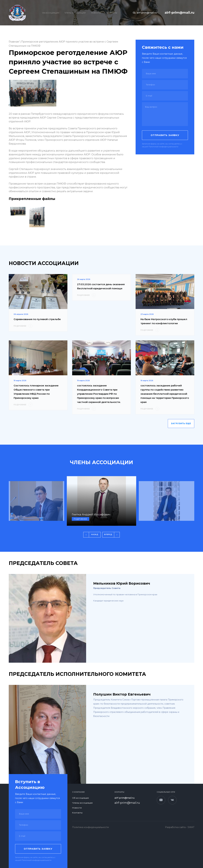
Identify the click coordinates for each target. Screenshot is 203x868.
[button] (92, 535)
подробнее (80, 519)
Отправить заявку (165, 135)
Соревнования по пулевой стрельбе (37, 319)
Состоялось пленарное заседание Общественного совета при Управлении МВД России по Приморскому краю (36, 392)
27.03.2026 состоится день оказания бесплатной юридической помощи (101, 286)
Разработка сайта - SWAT (180, 827)
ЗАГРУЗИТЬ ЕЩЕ (181, 423)
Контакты (112, 13)
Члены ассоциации (75, 13)
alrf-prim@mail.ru (145, 13)
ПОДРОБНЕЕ (23, 326)
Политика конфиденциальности (90, 827)
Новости (96, 13)
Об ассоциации (51, 13)
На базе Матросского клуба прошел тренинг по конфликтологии (164, 321)
